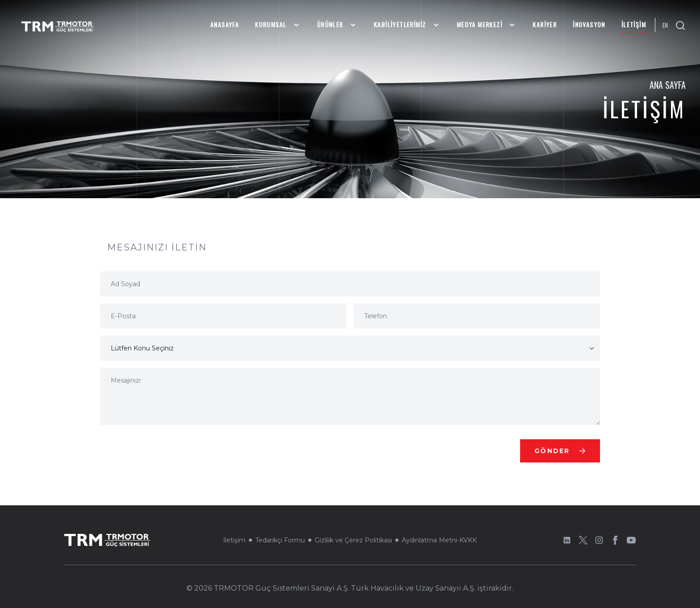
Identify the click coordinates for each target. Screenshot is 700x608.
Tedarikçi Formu (280, 540)
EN (665, 25)
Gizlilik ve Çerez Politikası (353, 540)
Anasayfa (225, 25)
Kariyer (545, 25)
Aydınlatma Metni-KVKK (439, 540)
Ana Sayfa (668, 85)
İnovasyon (589, 25)
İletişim (634, 25)
